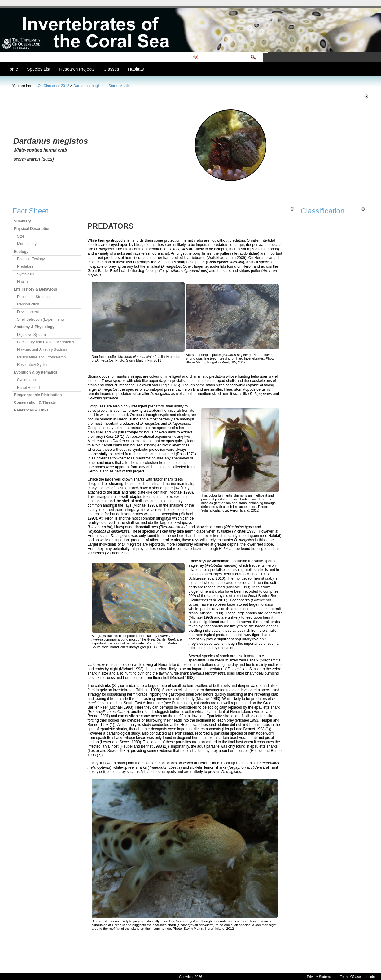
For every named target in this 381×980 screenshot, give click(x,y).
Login (371, 977)
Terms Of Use (350, 977)
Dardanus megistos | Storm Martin (102, 86)
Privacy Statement (320, 977)
